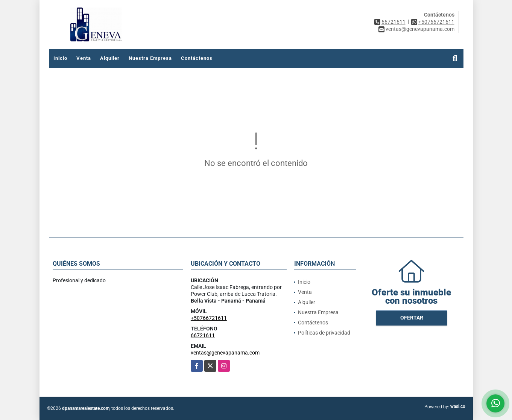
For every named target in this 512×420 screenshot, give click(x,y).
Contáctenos (197, 58)
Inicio (60, 58)
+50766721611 (436, 22)
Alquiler (110, 58)
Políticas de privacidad (324, 333)
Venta (84, 58)
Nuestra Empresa (150, 58)
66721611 (393, 22)
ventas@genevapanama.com (225, 353)
